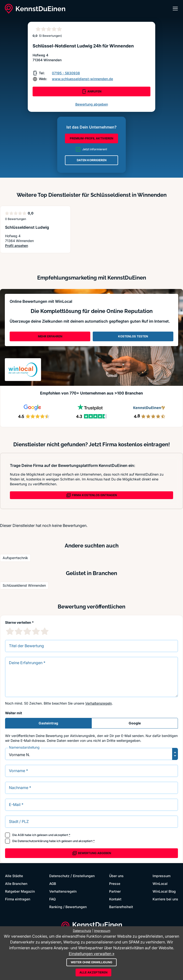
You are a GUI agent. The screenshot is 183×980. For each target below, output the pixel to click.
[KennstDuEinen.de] (35, 9)
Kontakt (115, 899)
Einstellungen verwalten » (92, 954)
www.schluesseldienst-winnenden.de (82, 79)
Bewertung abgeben (92, 104)
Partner (115, 891)
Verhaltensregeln (99, 703)
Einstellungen (84, 876)
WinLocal (160, 884)
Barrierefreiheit (121, 907)
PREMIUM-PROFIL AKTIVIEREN (91, 138)
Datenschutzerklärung (33, 841)
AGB (21, 835)
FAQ (53, 899)
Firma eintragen (18, 899)
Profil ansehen (25, 246)
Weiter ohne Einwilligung (91, 962)
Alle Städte (14, 876)
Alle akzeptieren (93, 972)
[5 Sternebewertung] (45, 631)
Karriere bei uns (165, 899)
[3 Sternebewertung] (27, 631)
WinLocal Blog (164, 891)
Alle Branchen (16, 884)
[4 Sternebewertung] (36, 631)
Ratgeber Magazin (20, 891)
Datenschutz (59, 876)
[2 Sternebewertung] (19, 631)
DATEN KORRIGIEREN (92, 160)
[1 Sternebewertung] (10, 631)
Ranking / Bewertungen (68, 907)
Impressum (162, 876)
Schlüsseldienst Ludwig (27, 227)
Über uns (116, 876)
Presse (115, 884)
